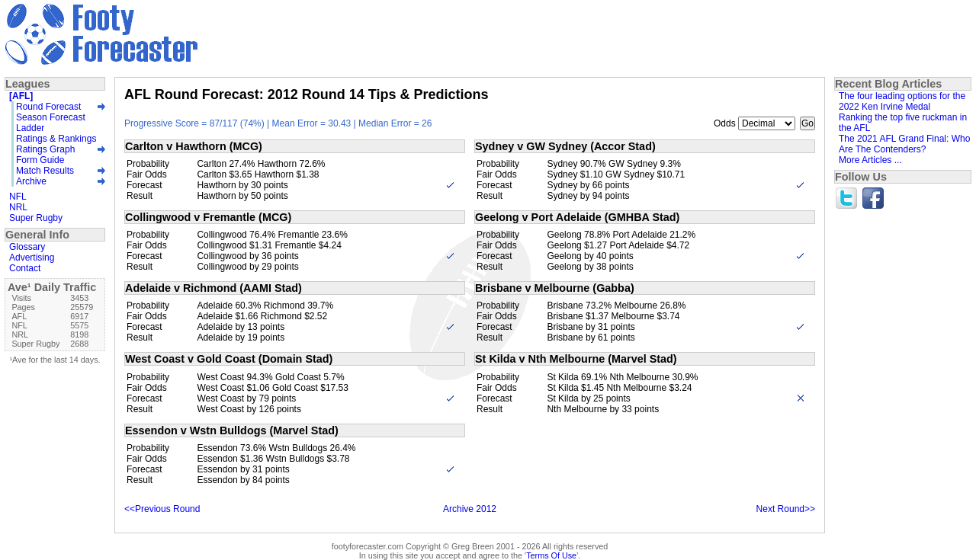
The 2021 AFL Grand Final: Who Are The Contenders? (904, 144)
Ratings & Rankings (56, 139)
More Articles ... (870, 160)
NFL (18, 197)
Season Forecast (51, 117)
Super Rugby (36, 218)
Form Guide (40, 160)
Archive (31, 181)
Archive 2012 (470, 509)
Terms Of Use (551, 555)
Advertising (32, 258)
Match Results (45, 171)
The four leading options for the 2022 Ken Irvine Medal (902, 101)
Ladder (30, 128)
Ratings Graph (45, 149)
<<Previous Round (162, 509)
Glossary (27, 247)
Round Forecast (48, 107)
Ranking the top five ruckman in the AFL (903, 123)
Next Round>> (786, 509)
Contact (25, 268)
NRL (18, 207)
